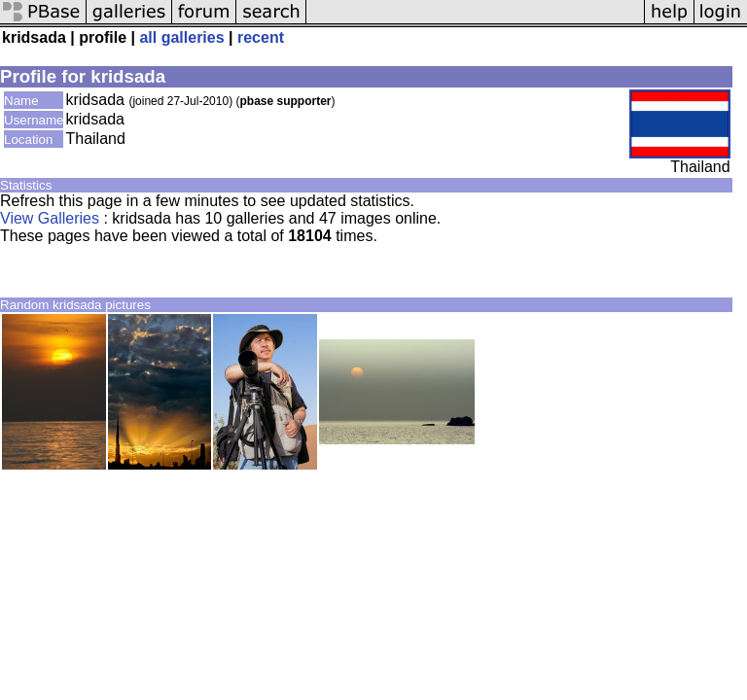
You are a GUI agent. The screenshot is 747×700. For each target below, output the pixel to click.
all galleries (181, 37)
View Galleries (50, 218)
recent (261, 37)
